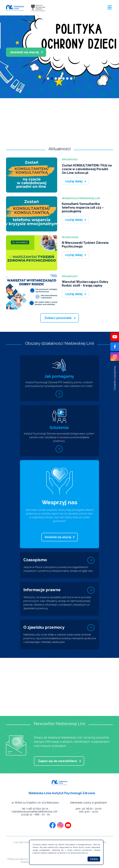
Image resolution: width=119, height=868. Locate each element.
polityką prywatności (83, 850)
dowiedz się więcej (31, 52)
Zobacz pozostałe (58, 318)
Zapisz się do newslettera (57, 761)
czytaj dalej (74, 181)
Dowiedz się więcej (58, 537)
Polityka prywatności (18, 859)
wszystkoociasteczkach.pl (77, 853)
